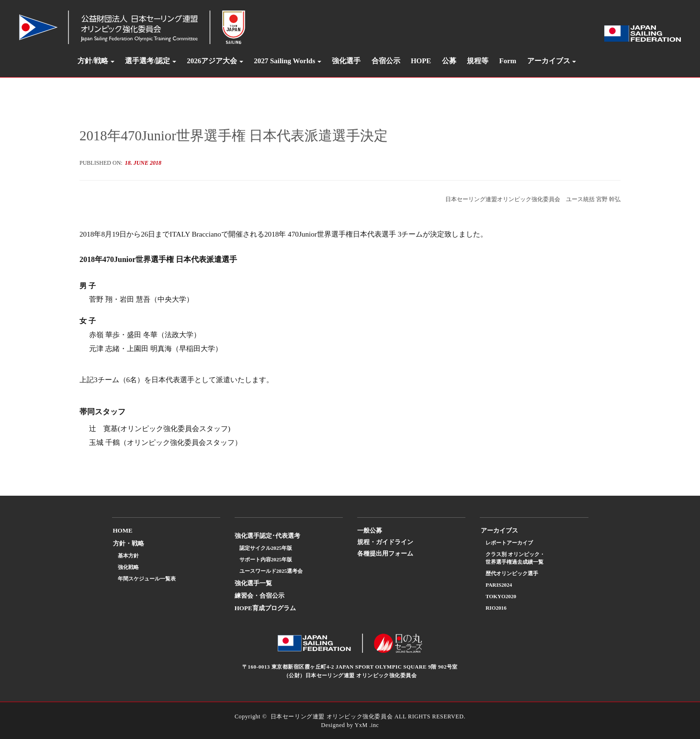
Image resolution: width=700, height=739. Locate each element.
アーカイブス (549, 61)
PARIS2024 (499, 585)
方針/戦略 (93, 61)
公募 (449, 61)
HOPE (421, 61)
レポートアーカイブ (509, 543)
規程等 (478, 61)
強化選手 (346, 61)
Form (508, 61)
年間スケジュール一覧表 (147, 579)
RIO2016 (496, 608)
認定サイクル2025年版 (266, 548)
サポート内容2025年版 (266, 559)
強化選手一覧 (253, 583)
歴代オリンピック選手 (512, 573)
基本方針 (128, 556)
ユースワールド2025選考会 (271, 571)
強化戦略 (128, 567)
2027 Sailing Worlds (284, 61)
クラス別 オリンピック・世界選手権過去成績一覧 (515, 558)
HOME (123, 531)
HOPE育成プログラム (265, 608)
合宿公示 (386, 61)
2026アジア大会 (212, 61)
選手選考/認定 (147, 61)
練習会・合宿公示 (260, 596)
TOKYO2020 (501, 596)
